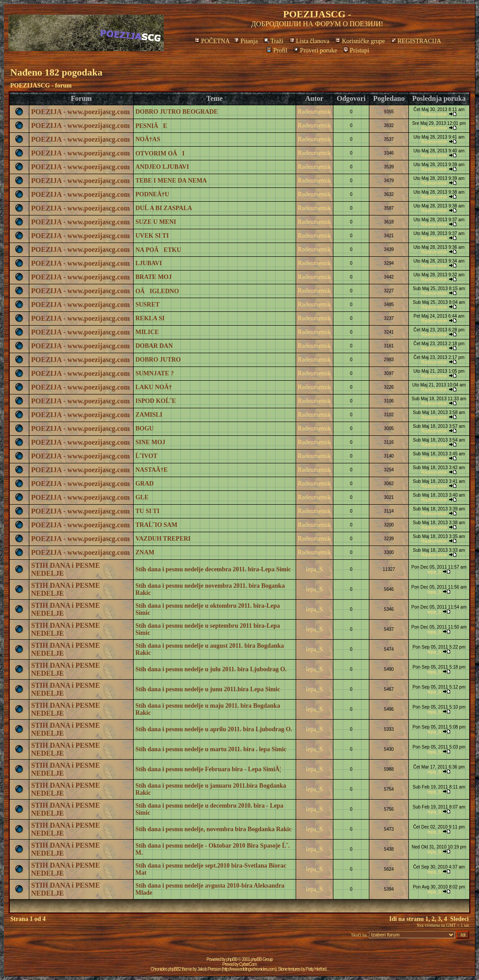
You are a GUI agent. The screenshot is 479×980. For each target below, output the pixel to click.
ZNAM (145, 552)
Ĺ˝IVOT (146, 456)
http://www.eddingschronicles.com (249, 969)
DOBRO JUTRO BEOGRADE (177, 112)
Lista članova (309, 41)
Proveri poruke (315, 50)
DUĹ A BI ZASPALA (164, 208)
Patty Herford (316, 969)
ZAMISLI (149, 415)
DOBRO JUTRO (158, 360)
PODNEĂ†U (152, 194)
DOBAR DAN (154, 346)
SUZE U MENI (156, 222)
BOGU (144, 428)
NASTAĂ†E (152, 470)
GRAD (144, 484)
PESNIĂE (151, 126)
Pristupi (356, 50)
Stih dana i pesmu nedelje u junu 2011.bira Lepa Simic (208, 689)
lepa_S (314, 569)
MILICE (147, 332)
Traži (273, 41)
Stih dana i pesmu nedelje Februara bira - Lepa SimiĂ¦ (208, 769)
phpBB (232, 959)
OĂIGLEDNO (157, 291)
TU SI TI (147, 511)
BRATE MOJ (154, 277)
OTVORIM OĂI (160, 153)
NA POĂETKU (158, 250)
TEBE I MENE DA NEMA (171, 181)
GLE (142, 497)
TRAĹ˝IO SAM (156, 525)
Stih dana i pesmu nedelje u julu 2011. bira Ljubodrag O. (211, 669)
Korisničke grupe (360, 41)
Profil (277, 50)
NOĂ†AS (148, 139)
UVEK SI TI (152, 236)
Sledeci (459, 919)
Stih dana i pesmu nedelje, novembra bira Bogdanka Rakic (214, 829)
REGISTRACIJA (416, 41)
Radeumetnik (315, 112)
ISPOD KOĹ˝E (156, 401)
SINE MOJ (150, 442)
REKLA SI (150, 318)
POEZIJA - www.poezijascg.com (80, 112)
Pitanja (246, 41)
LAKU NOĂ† (154, 387)
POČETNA (212, 41)
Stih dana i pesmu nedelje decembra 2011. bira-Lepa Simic (213, 569)
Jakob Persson (209, 969)
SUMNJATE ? (154, 373)
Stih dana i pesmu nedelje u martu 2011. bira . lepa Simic (211, 749)
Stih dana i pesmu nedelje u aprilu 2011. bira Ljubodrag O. (214, 729)
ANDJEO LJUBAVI (162, 167)
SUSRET (147, 305)
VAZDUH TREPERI (163, 539)
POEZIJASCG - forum (41, 86)
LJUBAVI (149, 263)
